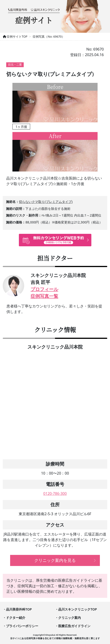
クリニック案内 (69, 618)
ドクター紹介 (16, 618)
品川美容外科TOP (19, 609)
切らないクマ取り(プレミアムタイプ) (46, 202)
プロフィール (44, 289)
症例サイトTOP (15, 36)
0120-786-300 (55, 494)
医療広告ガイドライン (74, 626)
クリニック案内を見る (55, 560)
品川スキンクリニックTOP (78, 609)
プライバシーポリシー (22, 626)
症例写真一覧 (44, 296)
